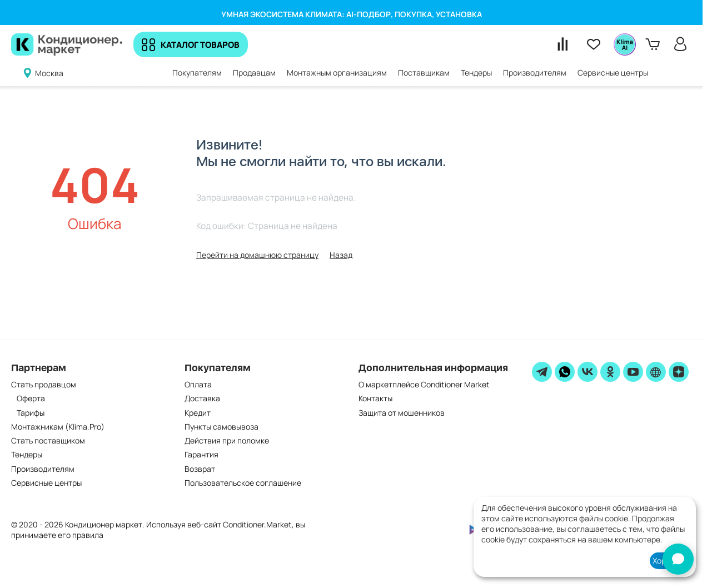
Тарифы (31, 413)
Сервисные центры (46, 483)
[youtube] (633, 372)
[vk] (587, 372)
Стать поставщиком (48, 440)
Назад (341, 255)
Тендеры (27, 454)
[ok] (610, 372)
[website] (656, 372)
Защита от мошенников (402, 413)
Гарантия (201, 454)
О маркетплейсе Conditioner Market (424, 384)
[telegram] (542, 372)
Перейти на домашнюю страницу (257, 255)
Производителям (43, 469)
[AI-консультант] (678, 559)
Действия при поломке (227, 440)
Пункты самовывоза (221, 427)
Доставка (202, 398)
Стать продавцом (44, 384)
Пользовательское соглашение (243, 483)
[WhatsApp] (565, 372)
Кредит (198, 413)
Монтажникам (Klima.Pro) (58, 427)
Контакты (375, 398)
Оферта (31, 398)
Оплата (198, 384)
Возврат (200, 469)
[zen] (679, 372)
